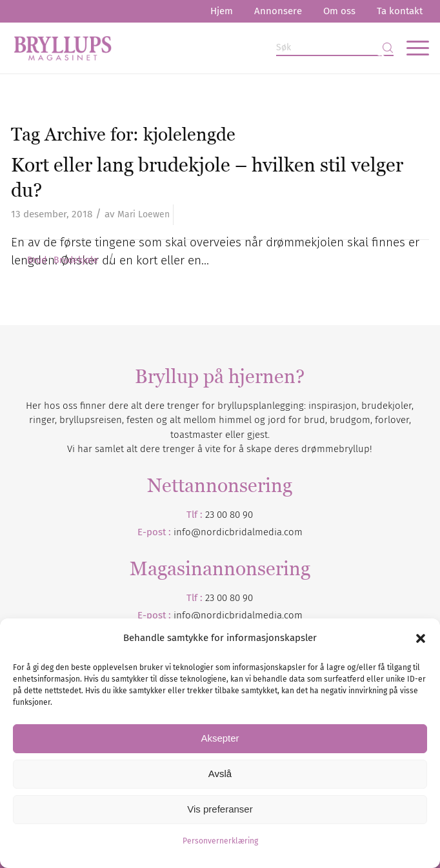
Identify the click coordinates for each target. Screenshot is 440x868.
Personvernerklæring (220, 841)
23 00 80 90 (229, 515)
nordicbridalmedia (241, 615)
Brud (37, 261)
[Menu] (411, 48)
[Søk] (335, 48)
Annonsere (278, 11)
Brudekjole (76, 261)
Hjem (222, 11)
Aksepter (220, 738)
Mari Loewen (144, 214)
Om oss (339, 11)
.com (292, 615)
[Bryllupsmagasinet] (178, 48)
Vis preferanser (220, 809)
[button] (421, 638)
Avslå (220, 774)
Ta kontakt (400, 11)
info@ (187, 615)
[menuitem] (222, 11)
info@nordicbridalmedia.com (238, 532)
